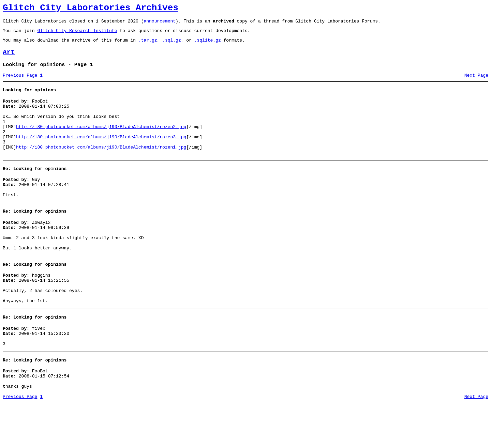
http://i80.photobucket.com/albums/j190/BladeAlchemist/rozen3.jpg (101, 153)
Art (9, 58)
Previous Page (20, 83)
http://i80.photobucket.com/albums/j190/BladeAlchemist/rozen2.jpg (101, 141)
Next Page (476, 83)
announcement (160, 24)
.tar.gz (148, 45)
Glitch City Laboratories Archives (91, 9)
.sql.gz (172, 45)
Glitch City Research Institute (77, 34)
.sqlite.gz (208, 45)
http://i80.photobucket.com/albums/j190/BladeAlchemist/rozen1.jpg (101, 166)
